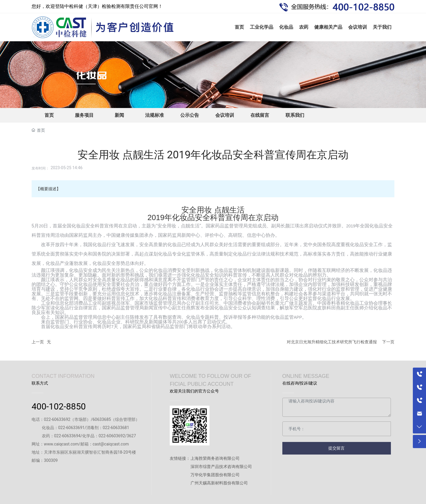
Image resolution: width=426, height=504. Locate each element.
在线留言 (260, 115)
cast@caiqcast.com (111, 444)
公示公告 (190, 115)
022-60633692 (57, 419)
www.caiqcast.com (61, 444)
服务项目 (84, 115)
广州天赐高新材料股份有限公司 (219, 483)
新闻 (119, 115)
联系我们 (295, 115)
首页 (49, 115)
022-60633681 (116, 428)
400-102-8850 (59, 406)
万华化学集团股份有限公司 (215, 475)
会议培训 (225, 115)
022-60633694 (67, 436)
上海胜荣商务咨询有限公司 (215, 458)
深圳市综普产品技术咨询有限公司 (221, 467)
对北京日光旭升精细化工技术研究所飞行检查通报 (332, 342)
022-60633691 (71, 428)
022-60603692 (112, 436)
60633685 (102, 419)
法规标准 (154, 115)
